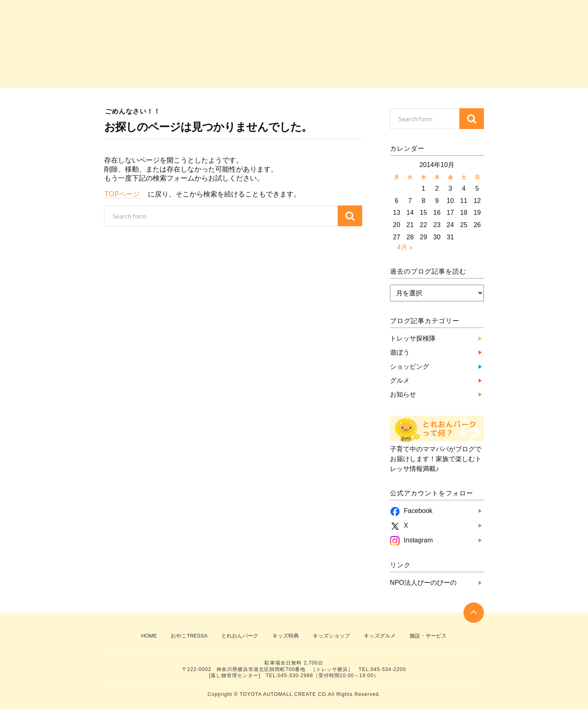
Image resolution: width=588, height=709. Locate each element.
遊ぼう (218, 69)
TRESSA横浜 (429, 11)
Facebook (418, 511)
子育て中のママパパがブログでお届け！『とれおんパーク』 (206, 31)
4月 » (405, 247)
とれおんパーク (240, 636)
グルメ (370, 69)
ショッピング (294, 69)
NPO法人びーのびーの (423, 583)
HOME (149, 636)
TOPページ (122, 194)
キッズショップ (331, 636)
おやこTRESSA (429, 29)
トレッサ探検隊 (142, 69)
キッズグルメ (380, 636)
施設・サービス (428, 636)
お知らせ (446, 69)
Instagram (418, 540)
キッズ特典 (286, 636)
